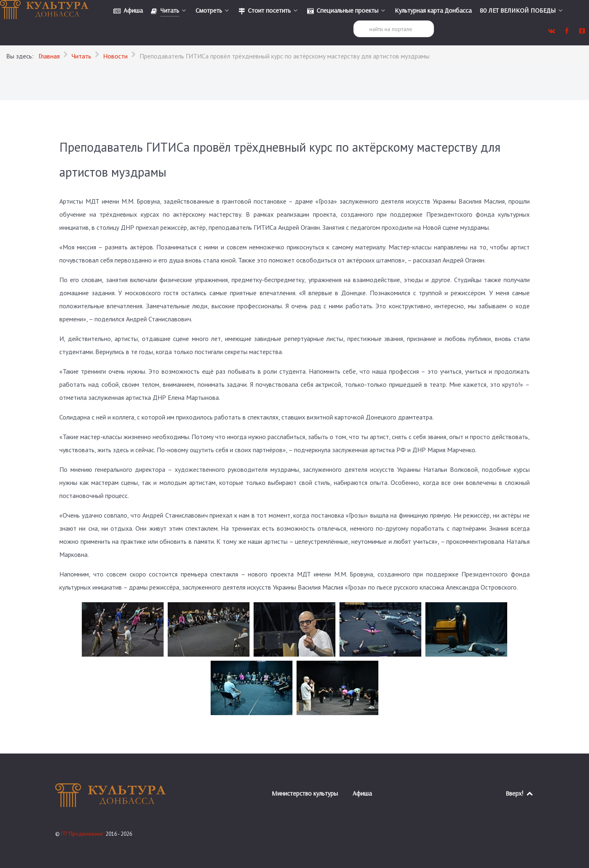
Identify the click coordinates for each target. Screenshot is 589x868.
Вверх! (520, 793)
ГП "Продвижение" (83, 834)
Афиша (362, 793)
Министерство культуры (305, 793)
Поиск (354, 21)
